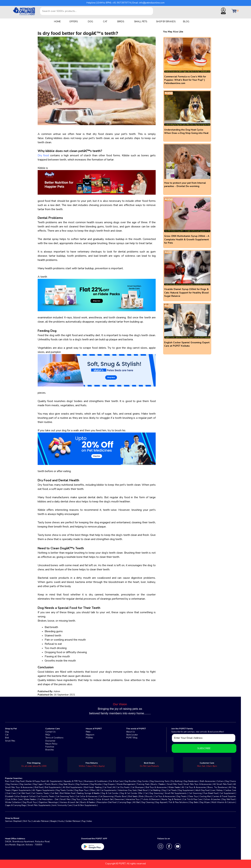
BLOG (186, 22)
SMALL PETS (141, 22)
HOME (57, 22)
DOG (90, 22)
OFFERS (74, 22)
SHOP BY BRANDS (166, 22)
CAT (105, 22)
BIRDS (121, 22)
